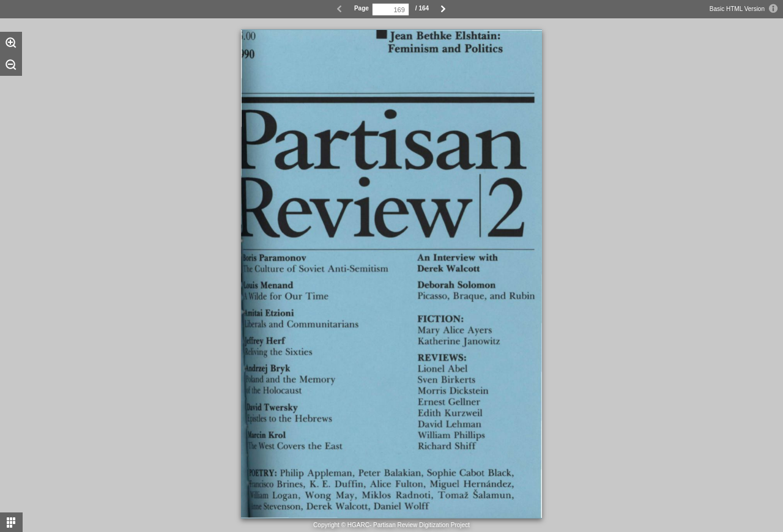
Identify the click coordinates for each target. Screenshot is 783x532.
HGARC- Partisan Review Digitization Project (409, 525)
